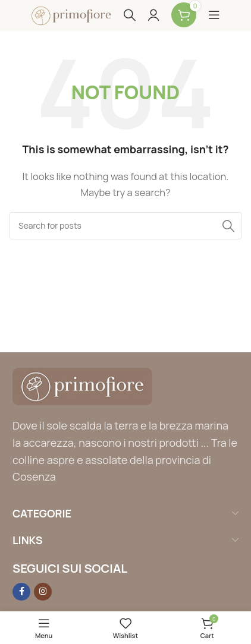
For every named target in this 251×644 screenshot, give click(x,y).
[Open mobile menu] (214, 15)
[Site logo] (71, 14)
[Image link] (82, 386)
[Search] (130, 15)
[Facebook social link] (21, 592)
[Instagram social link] (43, 592)
